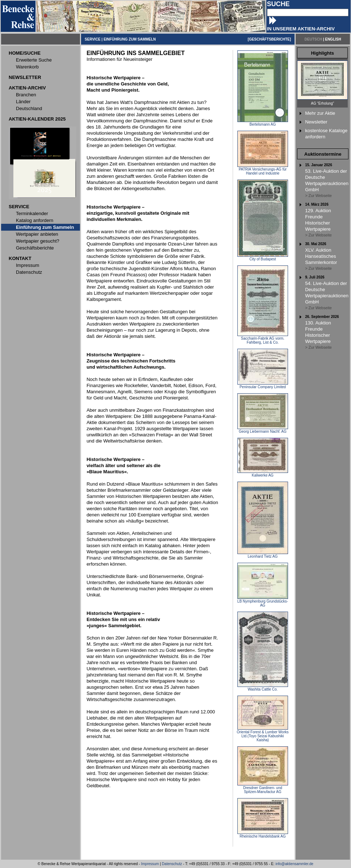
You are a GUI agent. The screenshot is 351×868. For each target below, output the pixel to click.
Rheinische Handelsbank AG (263, 835)
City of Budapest (263, 257)
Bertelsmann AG (263, 123)
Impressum (150, 864)
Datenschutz (172, 864)
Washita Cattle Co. (263, 688)
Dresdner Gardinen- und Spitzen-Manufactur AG (263, 788)
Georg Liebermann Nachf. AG (263, 430)
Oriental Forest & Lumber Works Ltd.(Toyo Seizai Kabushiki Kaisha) (263, 734)
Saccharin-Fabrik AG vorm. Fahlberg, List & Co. (263, 339)
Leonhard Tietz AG (263, 555)
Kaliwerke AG (263, 474)
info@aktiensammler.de (294, 864)
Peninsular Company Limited (263, 385)
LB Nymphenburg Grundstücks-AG (263, 602)
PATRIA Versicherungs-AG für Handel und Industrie (263, 170)
